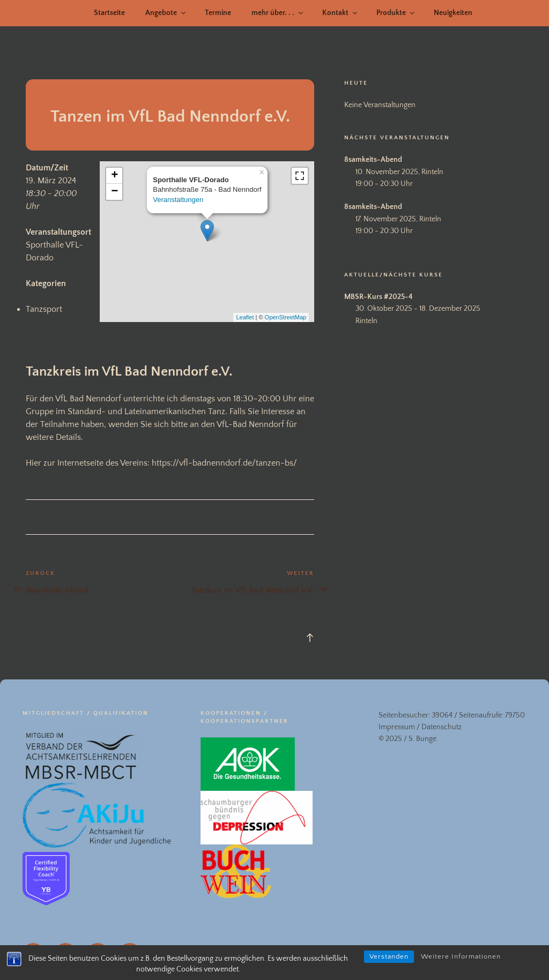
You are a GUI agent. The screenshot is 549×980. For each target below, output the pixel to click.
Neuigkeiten (453, 13)
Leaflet (245, 317)
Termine (218, 13)
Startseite (109, 13)
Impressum (397, 727)
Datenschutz (442, 727)
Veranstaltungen (178, 200)
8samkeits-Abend (373, 160)
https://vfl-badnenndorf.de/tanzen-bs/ (224, 463)
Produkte (396, 13)
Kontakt (340, 13)
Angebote (166, 13)
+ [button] (114, 176)
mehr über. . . (278, 13)
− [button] (114, 192)
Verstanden (389, 956)
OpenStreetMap (286, 317)
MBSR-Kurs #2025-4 (379, 297)
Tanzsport (44, 309)
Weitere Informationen (461, 956)
